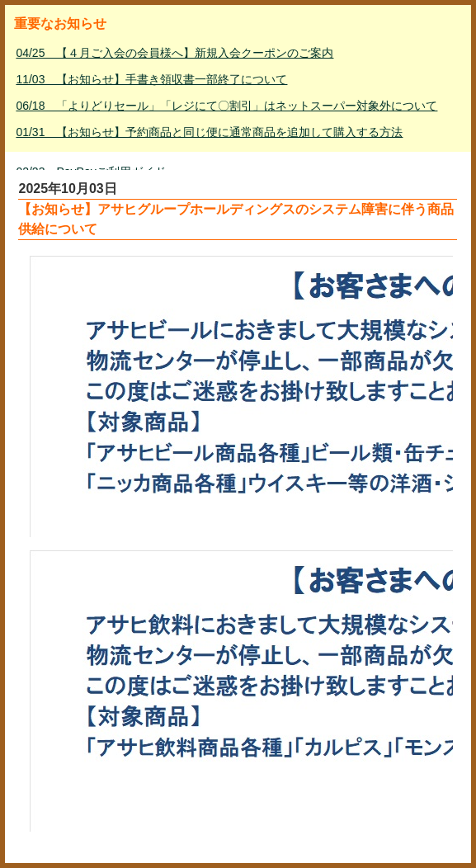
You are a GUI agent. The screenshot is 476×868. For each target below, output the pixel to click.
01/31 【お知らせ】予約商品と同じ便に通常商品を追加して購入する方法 (209, 132)
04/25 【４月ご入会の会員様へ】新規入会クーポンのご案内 (174, 53)
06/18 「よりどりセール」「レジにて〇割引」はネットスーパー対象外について (226, 106)
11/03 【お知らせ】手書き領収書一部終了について (151, 79)
